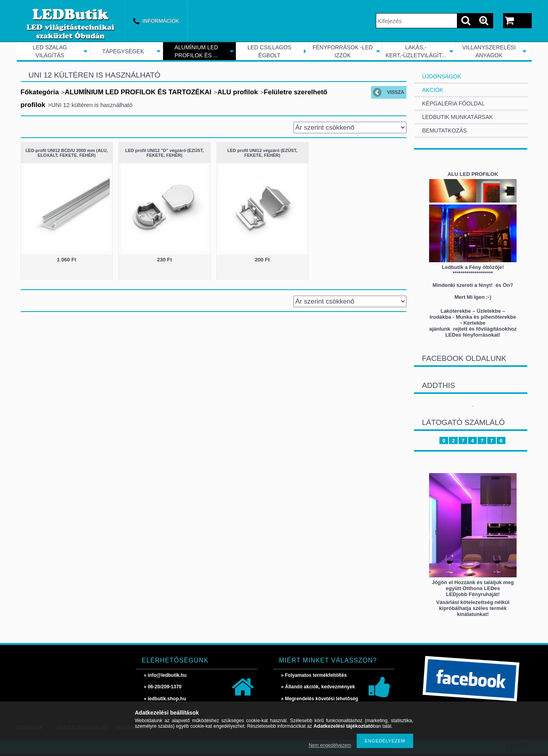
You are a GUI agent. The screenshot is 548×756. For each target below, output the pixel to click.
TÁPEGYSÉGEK (123, 51)
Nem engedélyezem (330, 745)
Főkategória (40, 92)
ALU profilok (237, 92)
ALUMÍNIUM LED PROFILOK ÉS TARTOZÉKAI (138, 92)
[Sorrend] (350, 128)
